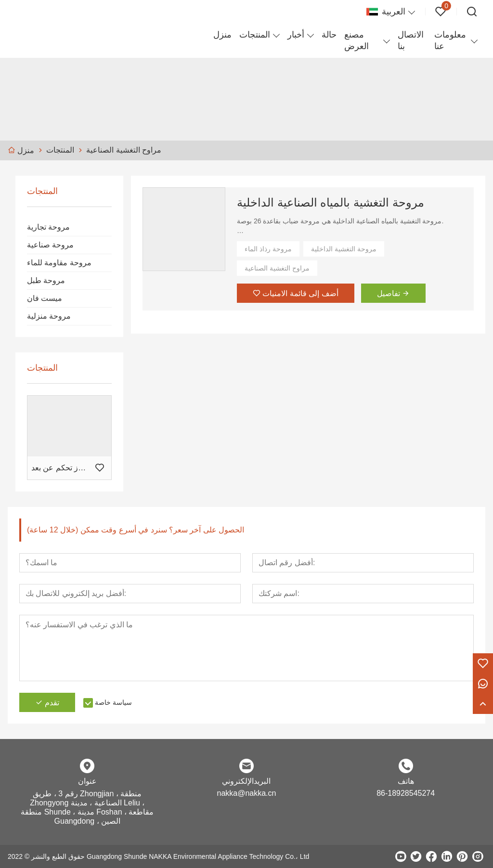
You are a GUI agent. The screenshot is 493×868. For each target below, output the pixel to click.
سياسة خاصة (113, 702)
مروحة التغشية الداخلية (344, 249)
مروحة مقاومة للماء (59, 263)
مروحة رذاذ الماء (268, 249)
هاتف (406, 781)
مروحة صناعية (50, 245)
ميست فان (45, 298)
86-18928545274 (406, 793)
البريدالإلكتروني (246, 781)
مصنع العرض (357, 40)
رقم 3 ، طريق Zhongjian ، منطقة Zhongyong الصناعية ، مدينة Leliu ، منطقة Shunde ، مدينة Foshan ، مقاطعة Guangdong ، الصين (87, 807)
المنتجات (255, 35)
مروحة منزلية (49, 316)
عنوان (87, 781)
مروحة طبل (46, 280)
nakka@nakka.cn (246, 793)
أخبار (296, 35)
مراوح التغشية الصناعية (277, 268)
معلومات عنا (450, 40)
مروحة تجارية (48, 227)
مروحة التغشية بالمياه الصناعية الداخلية (331, 202)
